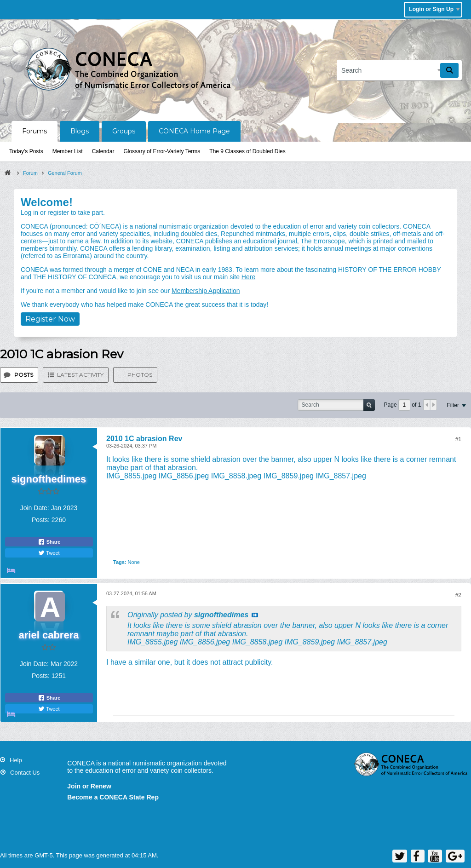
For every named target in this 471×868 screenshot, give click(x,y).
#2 (458, 595)
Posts (24, 375)
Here (248, 277)
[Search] (399, 70)
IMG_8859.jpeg (289, 476)
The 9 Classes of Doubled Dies (247, 151)
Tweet (49, 553)
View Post (255, 615)
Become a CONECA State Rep (113, 797)
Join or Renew (89, 786)
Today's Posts (26, 151)
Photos (140, 375)
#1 (458, 439)
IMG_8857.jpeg (341, 476)
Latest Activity (80, 375)
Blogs (80, 131)
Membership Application (206, 291)
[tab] (19, 375)
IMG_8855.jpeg (131, 476)
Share (49, 542)
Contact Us (25, 773)
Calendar (103, 151)
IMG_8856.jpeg (184, 476)
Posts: (41, 520)
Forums (34, 131)
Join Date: (35, 508)
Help (16, 760)
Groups (124, 131)
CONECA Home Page (194, 131)
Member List (68, 151)
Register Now (50, 319)
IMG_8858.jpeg (236, 476)
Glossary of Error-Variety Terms (162, 151)
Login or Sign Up (434, 9)
